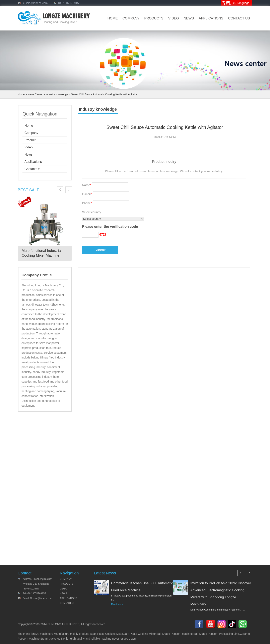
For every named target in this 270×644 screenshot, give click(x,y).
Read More (117, 604)
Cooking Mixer (114, 634)
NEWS (63, 593)
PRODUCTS (66, 584)
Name (87, 185)
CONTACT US (239, 18)
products (154, 18)
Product (30, 140)
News (28, 154)
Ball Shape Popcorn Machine (175, 634)
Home (21, 94)
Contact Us (32, 169)
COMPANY (66, 579)
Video (29, 147)
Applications (211, 18)
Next (69, 190)
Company (31, 133)
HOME (113, 18)
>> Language (241, 3)
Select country (92, 212)
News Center (35, 94)
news (189, 18)
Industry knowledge (57, 94)
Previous (60, 190)
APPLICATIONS (68, 598)
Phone (87, 203)
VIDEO (174, 18)
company (131, 18)
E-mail (87, 194)
